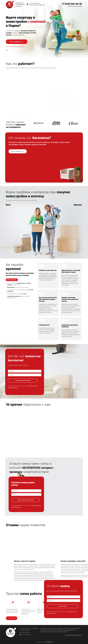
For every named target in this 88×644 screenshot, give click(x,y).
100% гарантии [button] (11, 280)
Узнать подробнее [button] (17, 42)
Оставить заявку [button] (12, 640)
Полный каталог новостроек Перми (15, 46)
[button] (31, 124)
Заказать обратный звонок (75, 6)
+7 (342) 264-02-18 (72, 4)
